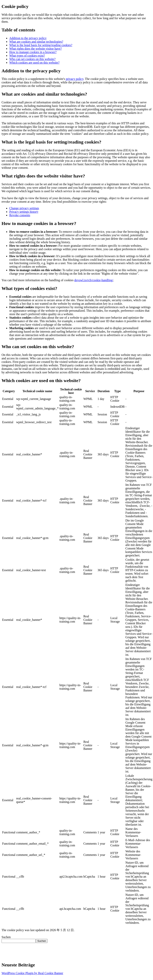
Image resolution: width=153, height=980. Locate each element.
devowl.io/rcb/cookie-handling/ (94, 280)
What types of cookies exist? (27, 56)
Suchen (6, 937)
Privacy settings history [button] (24, 212)
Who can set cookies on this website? (32, 59)
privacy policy (75, 79)
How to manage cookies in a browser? (33, 52)
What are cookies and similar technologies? (36, 42)
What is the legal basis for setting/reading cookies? (41, 45)
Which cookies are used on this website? (34, 63)
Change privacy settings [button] (24, 208)
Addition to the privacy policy (28, 38)
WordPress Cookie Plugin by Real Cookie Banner (32, 973)
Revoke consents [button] (20, 215)
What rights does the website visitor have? (35, 49)
